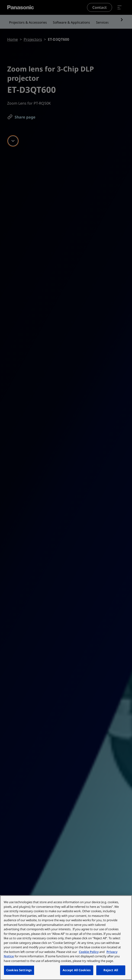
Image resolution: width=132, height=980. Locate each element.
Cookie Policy (89, 952)
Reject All (111, 970)
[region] (66, 938)
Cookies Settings (19, 970)
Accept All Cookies (77, 970)
